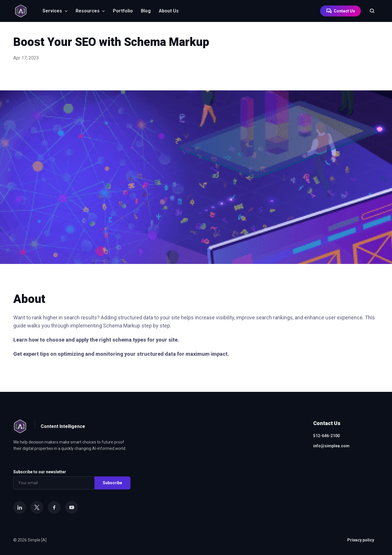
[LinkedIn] (20, 507)
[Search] (369, 11)
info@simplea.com (331, 446)
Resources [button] (88, 11)
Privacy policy (361, 540)
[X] (37, 507)
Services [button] (52, 11)
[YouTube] (72, 507)
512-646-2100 (326, 436)
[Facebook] (54, 507)
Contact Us (340, 11)
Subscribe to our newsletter (40, 472)
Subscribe (112, 483)
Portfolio (123, 11)
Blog (146, 11)
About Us (169, 11)
